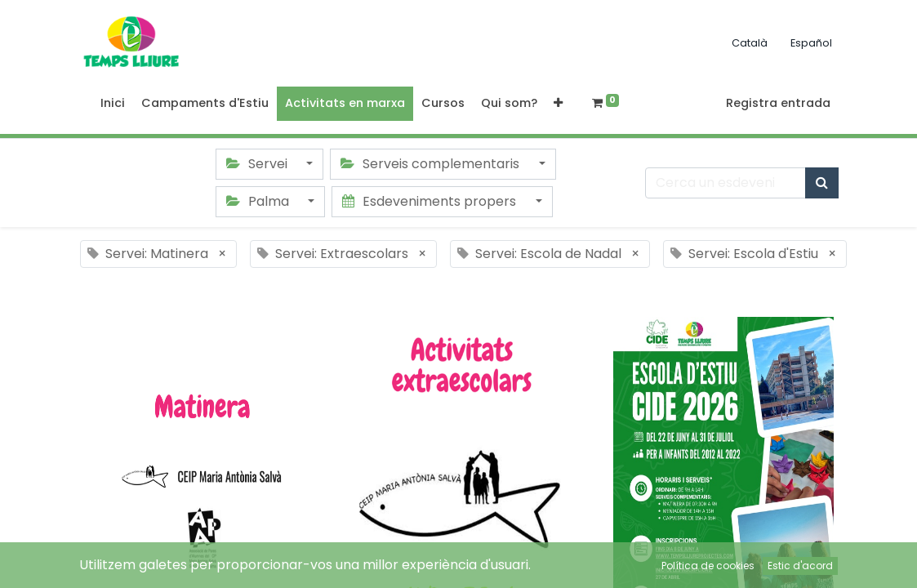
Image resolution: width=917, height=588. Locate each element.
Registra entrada (778, 103)
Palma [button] (259, 201)
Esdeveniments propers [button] (431, 201)
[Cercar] (822, 183)
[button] (558, 104)
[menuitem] (113, 104)
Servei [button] (258, 164)
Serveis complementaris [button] (432, 164)
